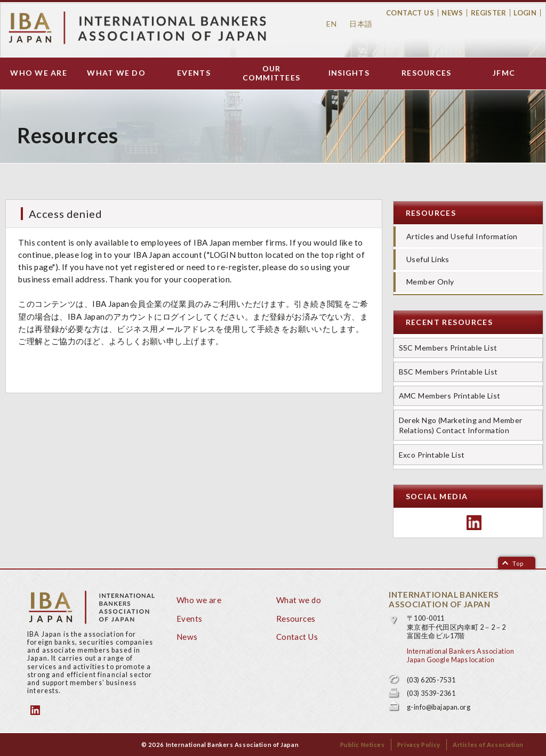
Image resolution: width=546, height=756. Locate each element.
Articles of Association (488, 745)
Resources (426, 73)
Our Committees (272, 73)
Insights (349, 73)
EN (331, 24)
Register (488, 13)
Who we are (39, 73)
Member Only (430, 282)
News (452, 13)
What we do (116, 73)
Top (518, 563)
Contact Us (410, 13)
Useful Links (428, 259)
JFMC (504, 73)
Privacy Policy (419, 745)
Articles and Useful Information (462, 236)
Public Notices (363, 745)
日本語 (361, 24)
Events (194, 73)
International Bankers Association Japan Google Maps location (460, 656)
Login (525, 13)
